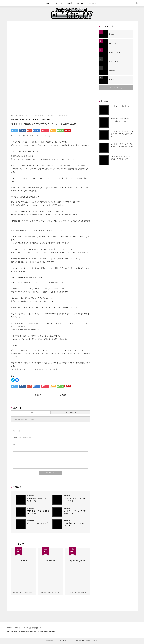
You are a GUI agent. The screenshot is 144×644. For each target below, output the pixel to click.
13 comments (35, 119)
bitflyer (112, 80)
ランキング (58, 3)
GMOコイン (94, 3)
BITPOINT (81, 3)
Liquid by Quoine (115, 52)
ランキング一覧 (116, 88)
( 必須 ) (17, 431)
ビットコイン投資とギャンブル (38, 524)
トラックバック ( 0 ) (70, 413)
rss (137, 3)
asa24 (48, 119)
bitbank (70, 3)
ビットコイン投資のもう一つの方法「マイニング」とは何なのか (122, 134)
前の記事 (38, 395)
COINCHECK (114, 71)
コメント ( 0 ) (31, 413)
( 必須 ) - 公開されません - (23, 438)
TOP (48, 3)
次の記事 (63, 395)
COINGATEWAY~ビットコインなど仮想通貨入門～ (25, 628)
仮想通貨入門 (20, 115)
